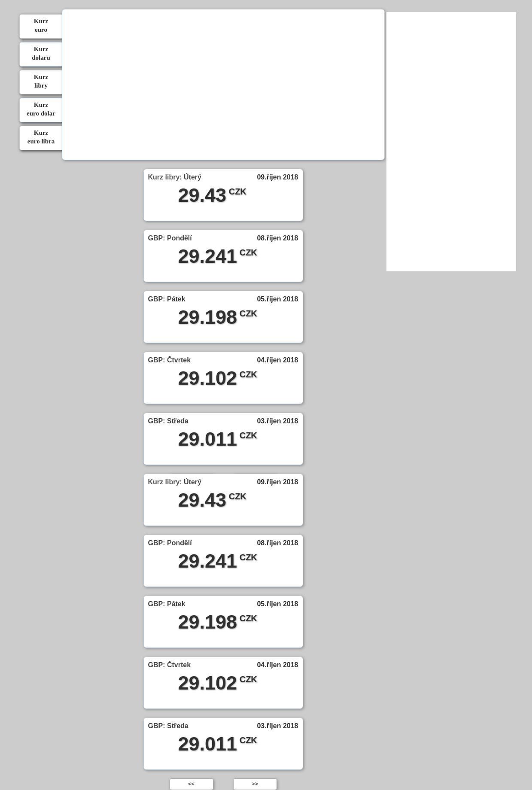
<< (191, 784)
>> (255, 784)
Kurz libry (164, 177)
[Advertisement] (223, 86)
